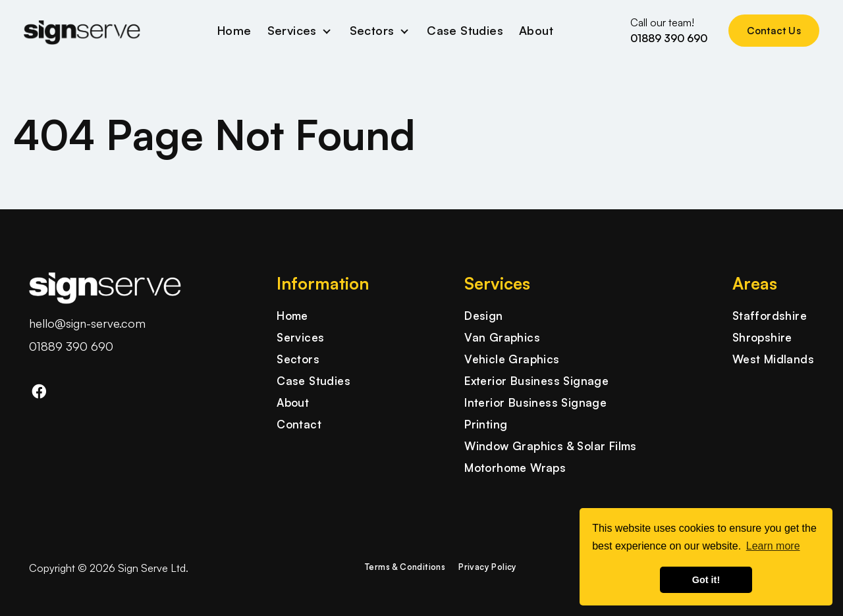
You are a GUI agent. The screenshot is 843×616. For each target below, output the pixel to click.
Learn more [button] (773, 546)
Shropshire (762, 337)
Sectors (372, 30)
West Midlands (773, 359)
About (536, 30)
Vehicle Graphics (512, 359)
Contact (299, 424)
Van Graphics (502, 337)
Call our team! (669, 31)
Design (483, 316)
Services (292, 30)
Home (234, 30)
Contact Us (774, 31)
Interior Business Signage (535, 402)
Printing (486, 424)
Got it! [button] (706, 580)
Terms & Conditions (405, 567)
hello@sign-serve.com (87, 323)
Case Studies (465, 30)
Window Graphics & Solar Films (551, 446)
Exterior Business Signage (536, 381)
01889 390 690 (71, 346)
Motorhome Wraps (515, 468)
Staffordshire (770, 316)
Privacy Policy (488, 567)
